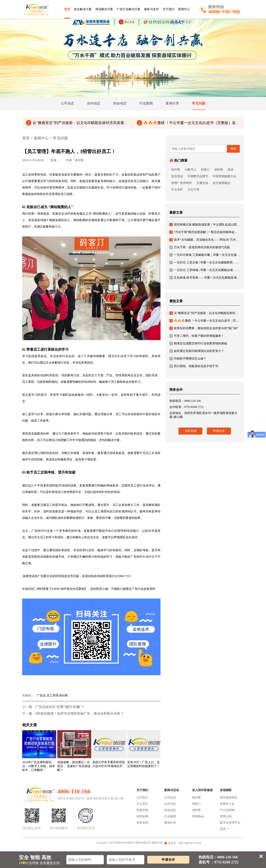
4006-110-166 (74, 791)
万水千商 (193, 190)
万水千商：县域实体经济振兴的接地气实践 (200, 247)
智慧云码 (226, 816)
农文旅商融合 (221, 183)
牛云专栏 (177, 190)
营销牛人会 (227, 804)
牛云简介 (142, 804)
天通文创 (202, 183)
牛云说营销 (227, 810)
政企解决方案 (83, 9)
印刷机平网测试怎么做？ (188, 358)
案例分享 (170, 823)
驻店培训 (177, 176)
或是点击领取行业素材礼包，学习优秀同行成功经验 (102, 188)
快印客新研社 (229, 797)
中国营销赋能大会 (224, 176)
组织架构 (142, 816)
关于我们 (168, 9)
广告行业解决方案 (129, 9)
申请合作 (219, 431)
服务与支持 (151, 9)
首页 (67, 9)
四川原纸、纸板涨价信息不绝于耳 (194, 366)
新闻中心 (184, 9)
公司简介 (142, 797)
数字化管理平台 (230, 823)
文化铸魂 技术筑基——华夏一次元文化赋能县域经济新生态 (210, 278)
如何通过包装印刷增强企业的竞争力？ (197, 351)
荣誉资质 (142, 823)
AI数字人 (191, 170)
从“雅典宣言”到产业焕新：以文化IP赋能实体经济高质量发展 (79, 123)
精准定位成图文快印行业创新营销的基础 (198, 343)
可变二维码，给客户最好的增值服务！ (197, 336)
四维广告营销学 (182, 183)
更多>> (224, 829)
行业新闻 (170, 816)
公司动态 (170, 797)
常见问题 (60, 138)
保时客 (219, 170)
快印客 (176, 170)
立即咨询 (190, 431)
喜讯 (231, 170)
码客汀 (205, 170)
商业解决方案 (104, 9)
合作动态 (170, 804)
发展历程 (142, 810)
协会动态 (170, 810)
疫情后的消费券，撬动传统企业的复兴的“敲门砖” (204, 328)
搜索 (233, 149)
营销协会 (198, 816)
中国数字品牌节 (198, 176)
